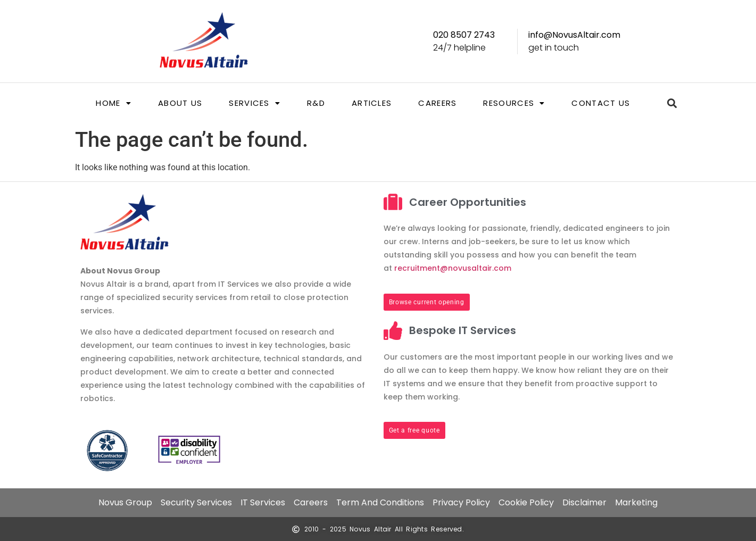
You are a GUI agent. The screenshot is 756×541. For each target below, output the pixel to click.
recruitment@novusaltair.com (453, 268)
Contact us (601, 103)
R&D (316, 103)
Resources (514, 103)
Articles (372, 103)
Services (255, 103)
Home (114, 103)
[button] (114, 103)
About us (180, 103)
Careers (437, 103)
